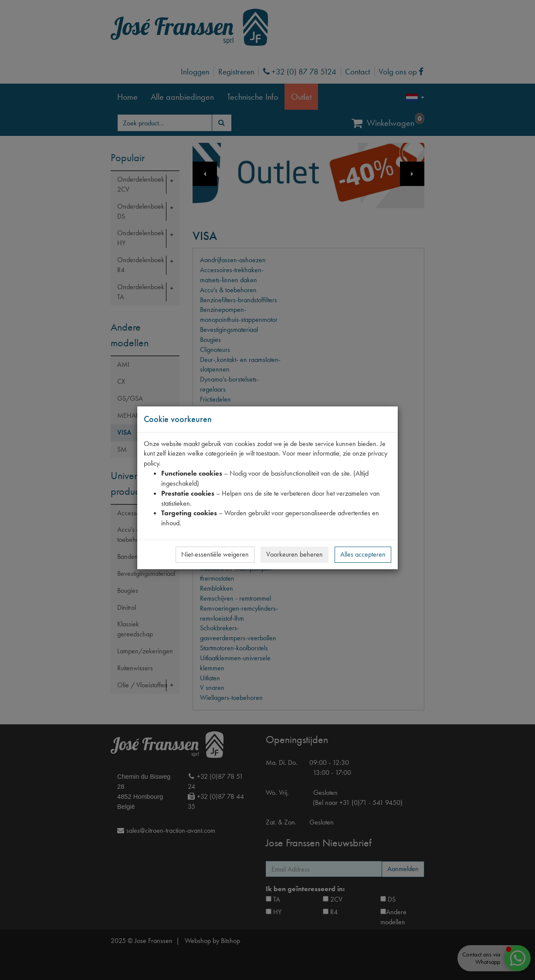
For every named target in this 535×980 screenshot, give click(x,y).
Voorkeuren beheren (295, 554)
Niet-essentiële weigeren (215, 554)
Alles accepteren (363, 554)
